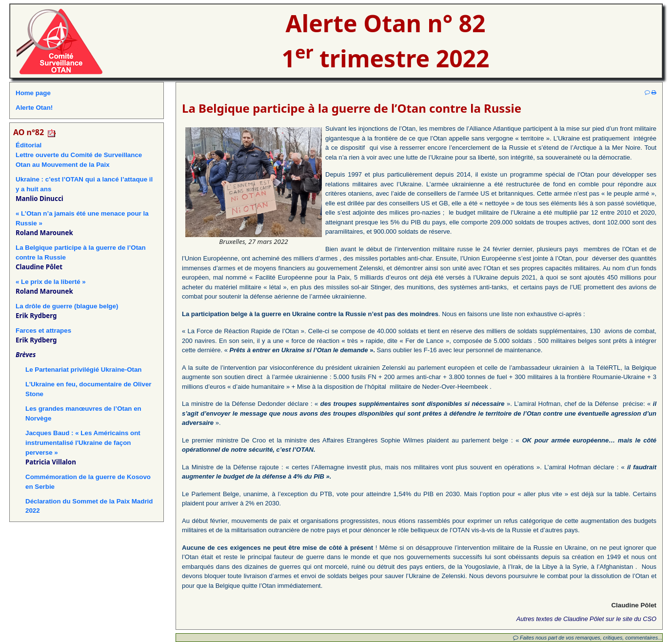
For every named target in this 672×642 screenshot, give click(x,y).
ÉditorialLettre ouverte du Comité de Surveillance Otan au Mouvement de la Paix (79, 155)
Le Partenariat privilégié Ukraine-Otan (84, 370)
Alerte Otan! (34, 108)
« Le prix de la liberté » (51, 282)
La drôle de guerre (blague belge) (67, 306)
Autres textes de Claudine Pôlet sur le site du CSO (586, 619)
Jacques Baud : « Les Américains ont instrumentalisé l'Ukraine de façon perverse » (83, 443)
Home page (33, 93)
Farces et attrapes (43, 331)
